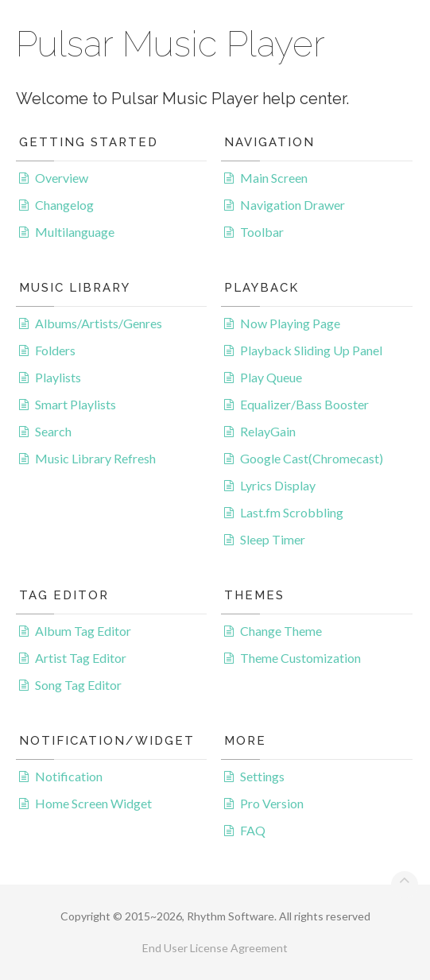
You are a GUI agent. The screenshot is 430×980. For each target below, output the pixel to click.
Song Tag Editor (78, 685)
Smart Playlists (76, 404)
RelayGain (268, 431)
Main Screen (274, 178)
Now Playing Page (290, 323)
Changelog (64, 205)
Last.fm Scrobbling (292, 512)
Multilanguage (75, 232)
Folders (55, 350)
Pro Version (272, 803)
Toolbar (262, 232)
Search (53, 431)
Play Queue (271, 377)
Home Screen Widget (93, 803)
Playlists (58, 377)
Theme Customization (300, 658)
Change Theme (281, 631)
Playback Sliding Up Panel (311, 350)
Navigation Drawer (292, 205)
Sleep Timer (273, 539)
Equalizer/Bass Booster (304, 404)
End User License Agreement (215, 948)
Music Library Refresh (95, 458)
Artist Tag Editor (81, 658)
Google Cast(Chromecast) (312, 458)
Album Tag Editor (83, 631)
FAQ (253, 830)
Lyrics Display (278, 485)
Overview (62, 178)
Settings (262, 776)
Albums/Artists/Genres (99, 323)
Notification (69, 776)
